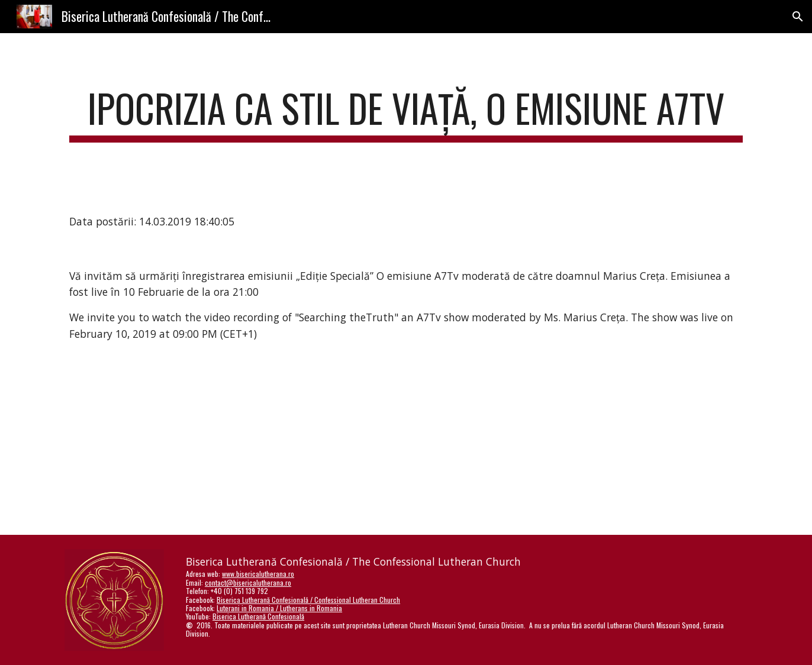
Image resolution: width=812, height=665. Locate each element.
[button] (798, 17)
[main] (406, 114)
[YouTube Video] (377, 448)
